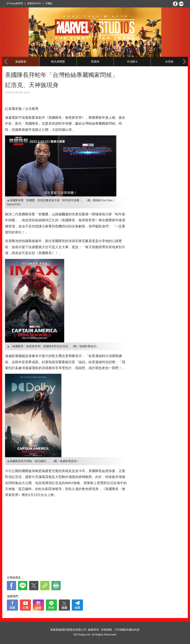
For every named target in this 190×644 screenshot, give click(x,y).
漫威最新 (21, 61)
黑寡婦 (95, 61)
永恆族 (169, 61)
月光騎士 (132, 61)
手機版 (49, 3)
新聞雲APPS (34, 3)
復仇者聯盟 (58, 61)
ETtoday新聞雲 (15, 3)
